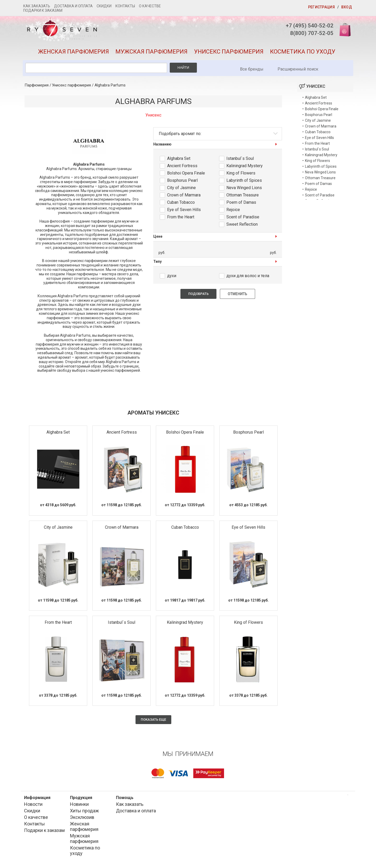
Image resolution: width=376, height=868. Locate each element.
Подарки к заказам (43, 10)
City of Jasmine (181, 189)
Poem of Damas (241, 204)
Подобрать (198, 296)
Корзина (343, 29)
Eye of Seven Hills (184, 211)
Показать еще (153, 721)
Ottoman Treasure (243, 197)
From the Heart (181, 219)
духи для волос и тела (248, 278)
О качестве (150, 6)
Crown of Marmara (184, 197)
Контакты (125, 6)
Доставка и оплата (73, 6)
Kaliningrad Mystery (245, 167)
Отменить (237, 296)
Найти (183, 69)
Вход (347, 7)
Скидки (104, 6)
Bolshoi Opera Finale (186, 175)
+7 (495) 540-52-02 (307, 26)
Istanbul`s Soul (240, 160)
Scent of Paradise (243, 219)
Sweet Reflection (242, 226)
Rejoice (233, 211)
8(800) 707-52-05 (309, 34)
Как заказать (37, 6)
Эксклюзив (82, 819)
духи (172, 278)
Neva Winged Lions (244, 189)
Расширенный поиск (298, 71)
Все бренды (252, 71)
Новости (33, 806)
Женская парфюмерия (74, 53)
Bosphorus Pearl (182, 182)
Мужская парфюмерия (151, 53)
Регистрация (321, 7)
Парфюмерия (37, 87)
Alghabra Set (179, 160)
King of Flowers (241, 175)
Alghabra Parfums (110, 87)
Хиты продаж (84, 812)
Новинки (79, 806)
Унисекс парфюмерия (229, 53)
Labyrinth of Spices (244, 182)
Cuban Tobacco (181, 204)
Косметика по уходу (303, 53)
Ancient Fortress (182, 167)
